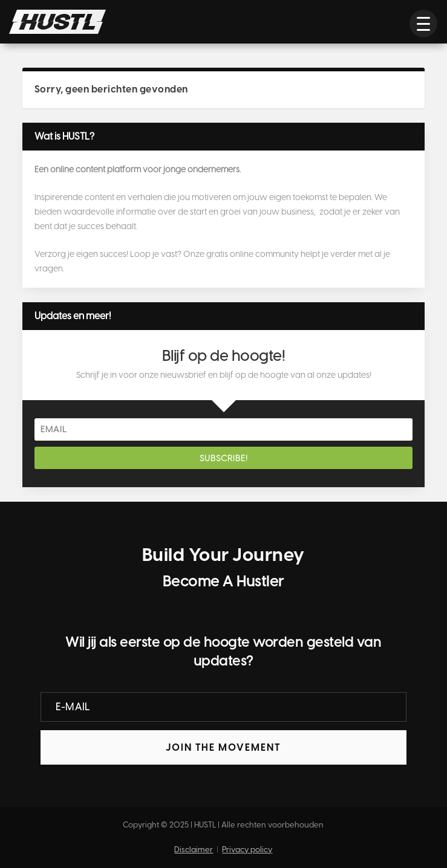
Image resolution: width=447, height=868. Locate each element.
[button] (423, 24)
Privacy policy (247, 850)
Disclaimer (194, 850)
